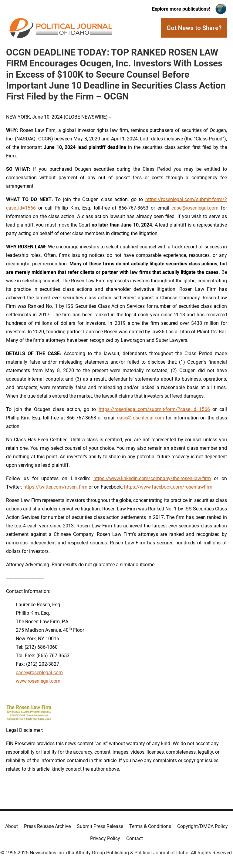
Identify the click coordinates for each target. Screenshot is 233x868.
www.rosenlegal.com (38, 681)
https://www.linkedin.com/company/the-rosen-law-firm (152, 478)
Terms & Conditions (150, 826)
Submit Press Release (100, 826)
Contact (135, 838)
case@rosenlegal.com (195, 208)
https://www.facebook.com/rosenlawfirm (168, 487)
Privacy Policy (105, 838)
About (12, 826)
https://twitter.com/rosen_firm (55, 487)
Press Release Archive (47, 826)
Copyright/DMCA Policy (203, 826)
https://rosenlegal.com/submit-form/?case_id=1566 (154, 409)
